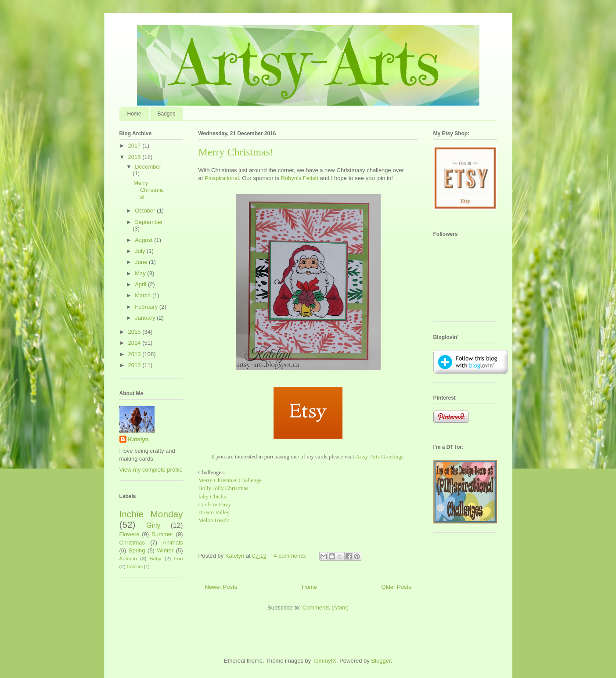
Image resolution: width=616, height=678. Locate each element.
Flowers (130, 534)
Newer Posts (221, 587)
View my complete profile (151, 470)
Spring (137, 550)
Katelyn (139, 439)
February (147, 307)
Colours (135, 567)
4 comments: (291, 556)
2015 (135, 332)
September (149, 222)
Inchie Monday (151, 514)
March (144, 295)
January (146, 318)
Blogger (381, 661)
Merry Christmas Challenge (230, 480)
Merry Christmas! (236, 152)
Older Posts (396, 587)
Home (134, 114)
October (146, 211)
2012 (135, 365)
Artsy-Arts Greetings (379, 456)
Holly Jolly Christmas (223, 488)
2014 (135, 343)
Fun (178, 558)
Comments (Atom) (326, 608)
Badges (167, 114)
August (144, 240)
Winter (166, 550)
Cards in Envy (215, 504)
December (148, 167)
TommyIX (324, 661)
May (141, 273)
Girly (153, 525)
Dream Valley (214, 512)
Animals (173, 543)
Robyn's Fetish (299, 178)
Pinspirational (222, 178)
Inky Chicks (212, 496)
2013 (135, 354)
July (141, 251)
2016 (135, 157)
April (141, 284)
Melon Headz (214, 520)
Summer (162, 534)
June (142, 262)
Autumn (128, 558)
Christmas (132, 543)
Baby (156, 558)
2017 (135, 146)
